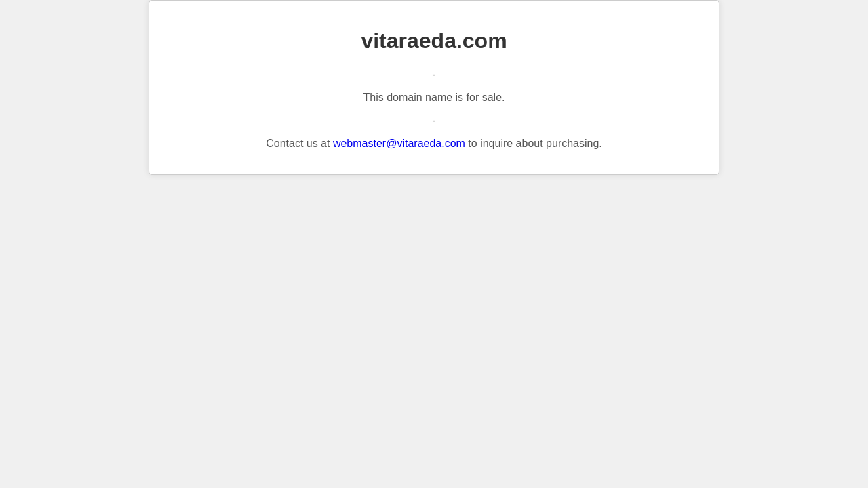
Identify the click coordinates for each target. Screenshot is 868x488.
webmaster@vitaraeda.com (399, 143)
